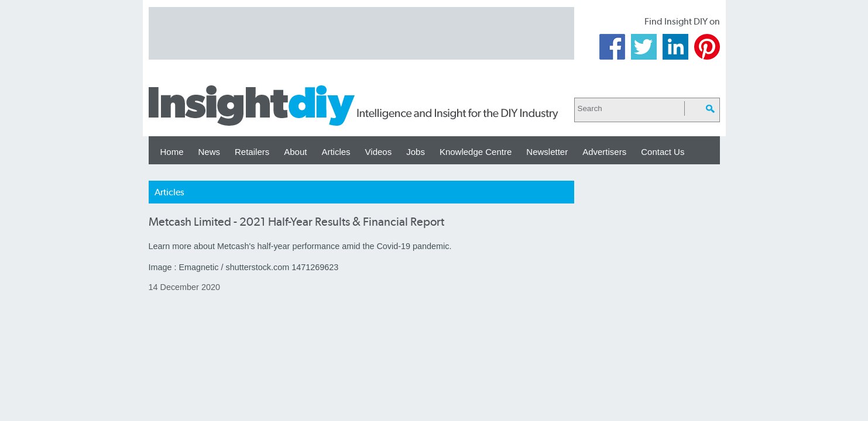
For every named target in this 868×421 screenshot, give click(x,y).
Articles (336, 152)
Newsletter (547, 152)
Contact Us (663, 152)
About (295, 152)
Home (172, 152)
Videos (379, 152)
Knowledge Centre (476, 152)
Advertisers (604, 152)
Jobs (416, 152)
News (210, 152)
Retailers (252, 152)
